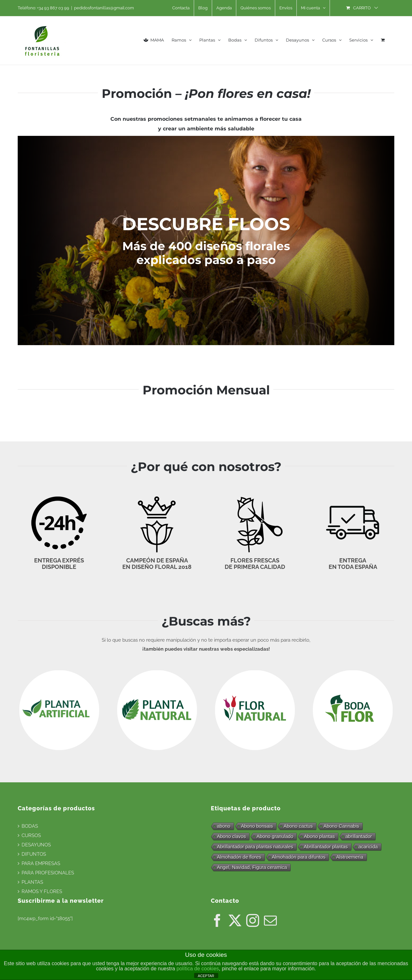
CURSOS (31, 835)
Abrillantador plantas (326, 847)
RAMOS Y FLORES (42, 891)
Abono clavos (231, 836)
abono (224, 826)
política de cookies (198, 969)
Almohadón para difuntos (299, 857)
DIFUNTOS (34, 854)
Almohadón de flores (239, 857)
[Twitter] (235, 920)
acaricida (368, 847)
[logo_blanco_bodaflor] (353, 672)
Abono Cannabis (341, 826)
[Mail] (270, 920)
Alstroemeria (350, 857)
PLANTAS (32, 882)
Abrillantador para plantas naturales (255, 847)
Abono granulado (275, 836)
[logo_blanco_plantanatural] (157, 672)
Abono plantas (319, 836)
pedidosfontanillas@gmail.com (104, 8)
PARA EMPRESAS (41, 863)
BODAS (30, 826)
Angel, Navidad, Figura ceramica (252, 867)
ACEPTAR (206, 976)
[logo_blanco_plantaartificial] (59, 672)
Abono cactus (298, 826)
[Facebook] (217, 920)
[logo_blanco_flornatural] (255, 672)
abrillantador (359, 836)
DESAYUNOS (36, 845)
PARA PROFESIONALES (48, 873)
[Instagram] (253, 920)
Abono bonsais (257, 826)
